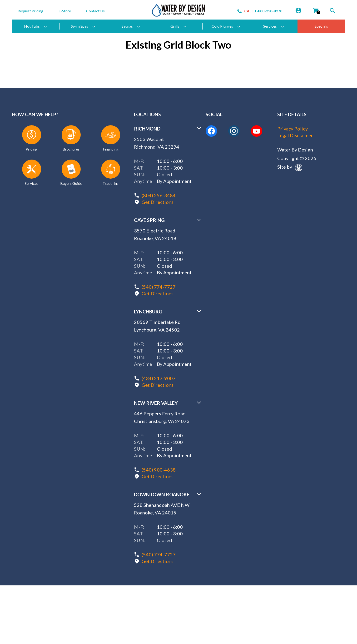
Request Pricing (30, 11)
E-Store (65, 11)
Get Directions (158, 202)
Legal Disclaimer (295, 135)
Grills (179, 26)
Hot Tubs (36, 26)
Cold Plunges (226, 26)
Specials (321, 26)
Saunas (131, 26)
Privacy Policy (293, 129)
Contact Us (95, 11)
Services (274, 26)
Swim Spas (83, 26)
